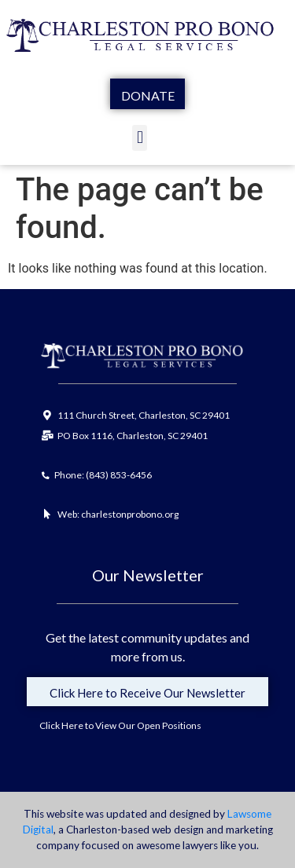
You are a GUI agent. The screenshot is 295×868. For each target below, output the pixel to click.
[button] (140, 138)
